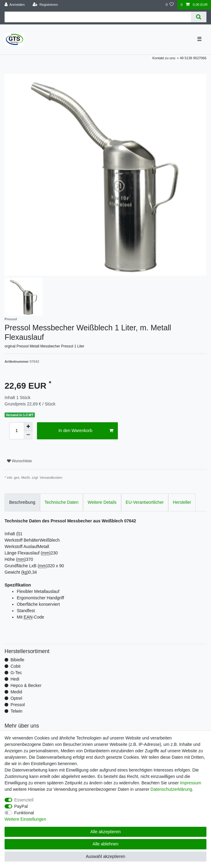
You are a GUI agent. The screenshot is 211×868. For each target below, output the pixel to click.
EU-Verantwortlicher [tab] (145, 502)
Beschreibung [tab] (22, 502)
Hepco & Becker (26, 685)
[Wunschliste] (170, 5)
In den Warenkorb (86, 431)
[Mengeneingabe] (16, 431)
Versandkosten (51, 478)
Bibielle (17, 660)
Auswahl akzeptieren (105, 856)
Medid (16, 692)
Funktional (24, 813)
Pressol (18, 705)
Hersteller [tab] (182, 502)
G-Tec (16, 673)
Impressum (190, 783)
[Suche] (199, 17)
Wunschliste (19, 461)
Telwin (16, 711)
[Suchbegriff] (98, 17)
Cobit (15, 666)
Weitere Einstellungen (25, 819)
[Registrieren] (45, 5)
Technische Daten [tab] (62, 502)
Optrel (16, 698)
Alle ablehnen (105, 844)
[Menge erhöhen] (28, 427)
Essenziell (24, 800)
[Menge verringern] (28, 435)
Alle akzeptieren (106, 832)
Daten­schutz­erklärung (171, 789)
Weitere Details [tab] (102, 502)
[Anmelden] (15, 5)
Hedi (15, 679)
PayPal (21, 806)
